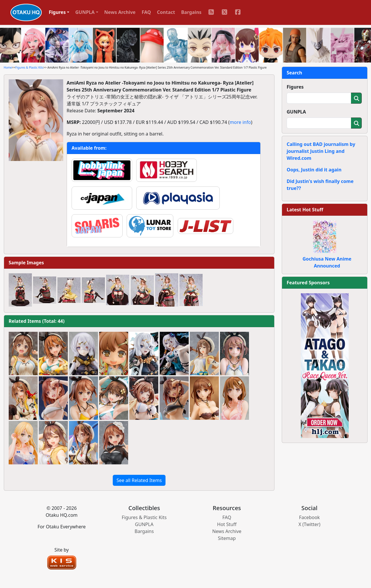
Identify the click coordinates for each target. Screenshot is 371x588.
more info (240, 122)
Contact (166, 12)
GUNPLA (296, 112)
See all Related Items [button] (139, 480)
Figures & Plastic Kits (29, 67)
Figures (295, 87)
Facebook (310, 517)
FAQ (146, 12)
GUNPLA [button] (85, 12)
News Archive (120, 12)
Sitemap (227, 538)
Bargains (191, 12)
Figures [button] (57, 12)
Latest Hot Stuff (305, 210)
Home (8, 67)
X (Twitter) (310, 524)
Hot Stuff (227, 524)
